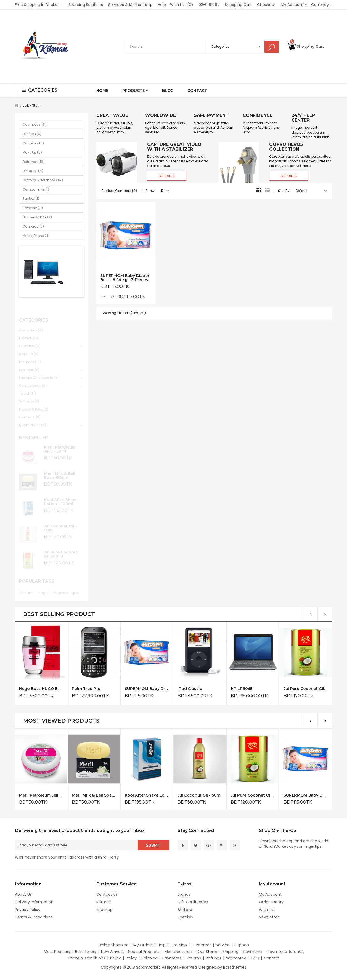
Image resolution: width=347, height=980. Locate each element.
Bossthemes (235, 967)
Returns (103, 902)
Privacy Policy (28, 910)
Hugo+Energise (66, 588)
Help (162, 945)
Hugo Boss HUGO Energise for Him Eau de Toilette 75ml (41, 689)
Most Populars (57, 952)
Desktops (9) (33, 171)
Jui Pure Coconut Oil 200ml (61, 549)
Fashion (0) (32, 134)
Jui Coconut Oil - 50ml (60, 523)
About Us (23, 894)
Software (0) (33, 208)
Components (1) (36, 189)
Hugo (43, 588)
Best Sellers (86, 952)
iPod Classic (190, 689)
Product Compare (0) (119, 191)
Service (223, 945)
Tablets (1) (31, 199)
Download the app (276, 841)
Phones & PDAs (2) (37, 217)
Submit (154, 845)
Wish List (267, 910)
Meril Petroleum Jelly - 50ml (60, 445)
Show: (150, 191)
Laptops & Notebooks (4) (43, 180)
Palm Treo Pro (86, 689)
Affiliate (185, 910)
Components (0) (33, 381)
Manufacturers (179, 952)
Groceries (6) (33, 143)
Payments (253, 952)
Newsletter (269, 917)
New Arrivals (112, 952)
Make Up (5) (32, 152)
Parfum (27, 588)
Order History (271, 902)
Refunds (213, 958)
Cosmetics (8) (34, 125)
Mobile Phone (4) (36, 236)
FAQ (255, 958)
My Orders (143, 945)
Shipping (231, 952)
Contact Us (107, 894)
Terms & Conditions (34, 917)
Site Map (104, 910)
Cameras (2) (33, 226)
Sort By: (284, 191)
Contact (272, 958)
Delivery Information (34, 902)
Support (242, 945)
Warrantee (236, 958)
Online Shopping (113, 945)
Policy (115, 958)
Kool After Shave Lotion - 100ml (61, 497)
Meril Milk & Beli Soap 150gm (60, 471)
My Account (270, 894)
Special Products (144, 952)
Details (167, 176)
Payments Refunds (285, 952)
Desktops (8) (29, 365)
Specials (185, 917)
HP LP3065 (242, 689)
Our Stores (208, 952)
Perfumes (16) (33, 162)
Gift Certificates (193, 902)
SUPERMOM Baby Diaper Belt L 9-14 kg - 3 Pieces (125, 278)
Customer (201, 945)
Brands (184, 894)
